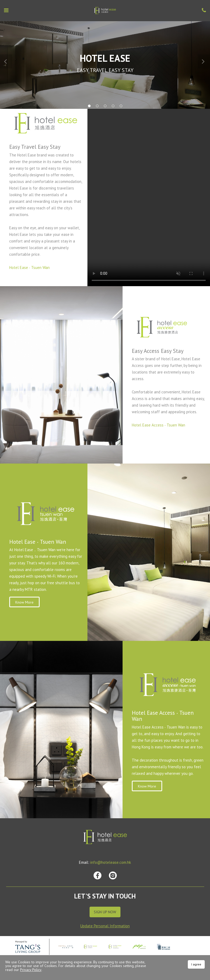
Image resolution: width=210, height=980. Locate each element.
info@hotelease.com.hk (111, 862)
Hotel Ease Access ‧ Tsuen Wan (158, 425)
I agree (196, 964)
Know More (24, 602)
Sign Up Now (105, 912)
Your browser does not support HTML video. (149, 197)
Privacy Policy (31, 970)
